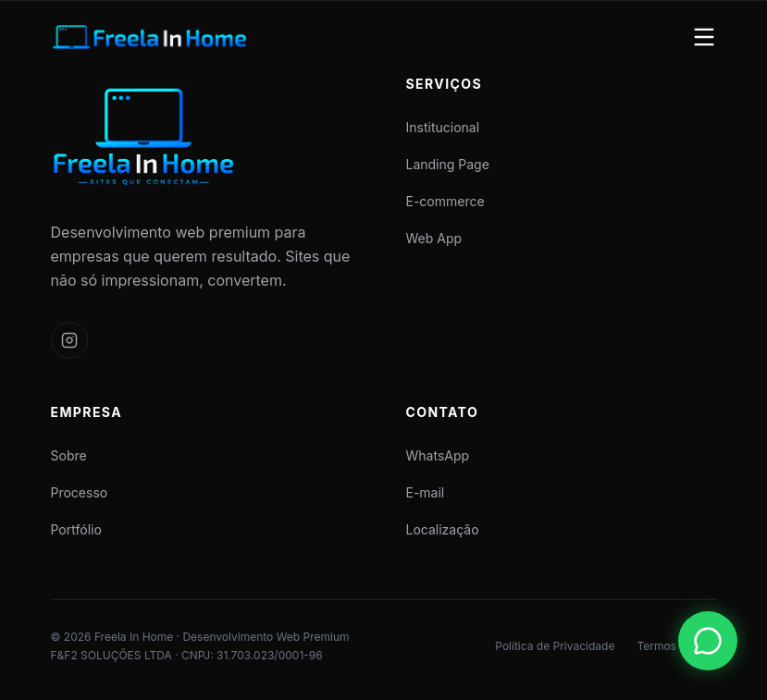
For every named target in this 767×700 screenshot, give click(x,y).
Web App (434, 238)
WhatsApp (438, 455)
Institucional (443, 127)
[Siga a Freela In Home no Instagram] (69, 340)
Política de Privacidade (555, 646)
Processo (80, 492)
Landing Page (448, 164)
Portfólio (76, 529)
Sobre (69, 455)
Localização (443, 529)
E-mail (426, 492)
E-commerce (445, 201)
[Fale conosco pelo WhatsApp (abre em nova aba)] (708, 641)
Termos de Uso (676, 646)
